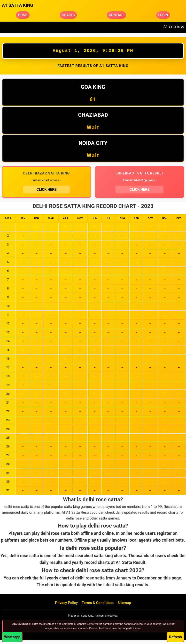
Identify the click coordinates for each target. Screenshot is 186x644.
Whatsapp (12, 637)
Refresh (175, 637)
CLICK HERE (46, 190)
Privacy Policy (66, 603)
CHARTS (68, 15)
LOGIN (163, 15)
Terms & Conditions (98, 603)
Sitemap (124, 603)
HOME (23, 15)
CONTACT (116, 15)
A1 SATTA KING (18, 5)
